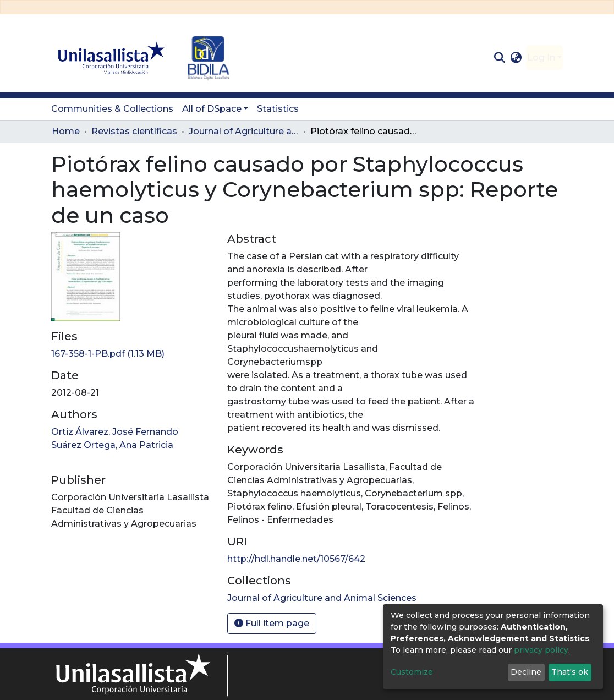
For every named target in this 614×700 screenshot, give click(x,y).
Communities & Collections (112, 109)
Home (66, 131)
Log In (541, 58)
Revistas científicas (134, 131)
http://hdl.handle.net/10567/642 (296, 559)
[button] (516, 58)
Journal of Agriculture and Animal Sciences (244, 131)
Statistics (278, 109)
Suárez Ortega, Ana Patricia (112, 445)
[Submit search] (499, 58)
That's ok (570, 672)
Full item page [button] (272, 623)
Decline (526, 672)
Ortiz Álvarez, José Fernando (115, 432)
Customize (412, 672)
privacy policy (541, 650)
